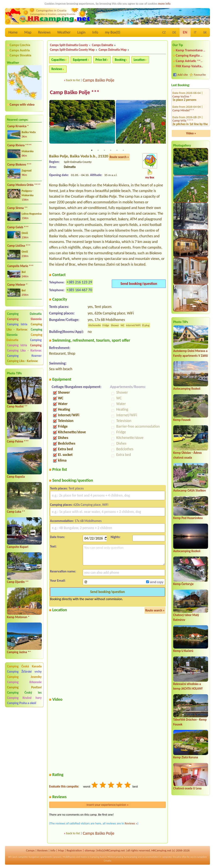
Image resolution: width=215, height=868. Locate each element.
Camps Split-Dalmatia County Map (72, 50)
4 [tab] (111, 151)
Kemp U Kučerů (183, 651)
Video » (191, 133)
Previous (52, 124)
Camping (36, 340)
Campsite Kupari (18, 547)
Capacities (58, 60)
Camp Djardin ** (18, 582)
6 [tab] (123, 151)
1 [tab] (92, 151)
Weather (64, 32)
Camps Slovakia (20, 55)
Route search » (119, 157)
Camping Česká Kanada (24, 666)
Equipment (80, 60)
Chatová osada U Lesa (187, 788)
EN (185, 32)
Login (81, 32)
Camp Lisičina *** (19, 246)
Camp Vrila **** (183, 98)
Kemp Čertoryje (183, 584)
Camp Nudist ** (17, 406)
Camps (30, 851)
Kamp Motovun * (18, 617)
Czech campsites (20, 857)
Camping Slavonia (24, 319)
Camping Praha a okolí (22, 703)
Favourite (200, 75)
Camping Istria (17, 324)
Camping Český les (24, 693)
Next (163, 124)
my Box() (113, 32)
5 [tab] (117, 151)
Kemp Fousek (182, 420)
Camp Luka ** (16, 512)
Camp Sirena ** (17, 208)
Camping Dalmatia (24, 314)
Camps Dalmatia (103, 45)
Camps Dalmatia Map (113, 50)
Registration (74, 851)
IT (195, 32)
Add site (183, 75)
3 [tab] (104, 151)
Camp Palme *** (18, 441)
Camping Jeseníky (24, 677)
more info (164, 4)
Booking (120, 60)
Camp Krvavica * (18, 126)
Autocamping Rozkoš (187, 389)
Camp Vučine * (182, 122)
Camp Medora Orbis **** (24, 185)
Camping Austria (98, 857)
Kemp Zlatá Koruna (186, 757)
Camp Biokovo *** (19, 165)
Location (139, 60)
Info (95, 32)
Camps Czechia (20, 45)
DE (174, 32)
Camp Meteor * (17, 285)
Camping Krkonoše (24, 682)
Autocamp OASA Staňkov (189, 490)
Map (28, 32)
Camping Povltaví (24, 687)
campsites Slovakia (171, 857)
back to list (73, 80)
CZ (164, 32)
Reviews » (131, 824)
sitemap (90, 851)
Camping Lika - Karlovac (24, 327)
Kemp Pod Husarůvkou (188, 518)
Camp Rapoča (16, 477)
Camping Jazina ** (19, 652)
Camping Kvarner (24, 356)
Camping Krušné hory (24, 698)
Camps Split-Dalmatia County (69, 45)
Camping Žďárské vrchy (24, 672)
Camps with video (22, 104)
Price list (101, 60)
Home (13, 32)
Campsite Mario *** (20, 266)
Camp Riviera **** (19, 145)
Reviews (44, 32)
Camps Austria (20, 50)
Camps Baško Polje (99, 80)
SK (205, 32)
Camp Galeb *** (18, 227)
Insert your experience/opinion (107, 805)
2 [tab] (98, 151)
